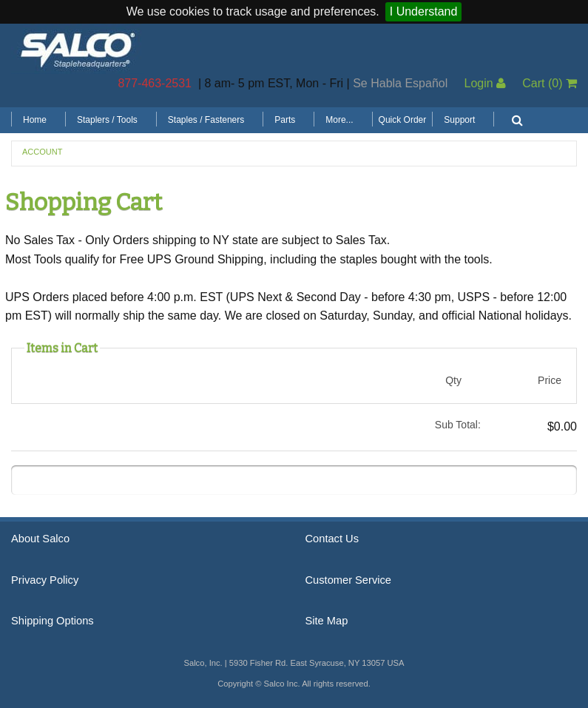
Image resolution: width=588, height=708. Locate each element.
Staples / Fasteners (206, 120)
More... (339, 120)
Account (42, 152)
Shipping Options (53, 621)
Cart (550, 83)
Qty (453, 380)
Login (485, 83)
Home (35, 120)
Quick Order (403, 120)
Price (550, 380)
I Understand (424, 11)
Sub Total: (458, 425)
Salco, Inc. (78, 49)
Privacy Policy (45, 580)
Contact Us (332, 539)
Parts (285, 120)
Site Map (327, 621)
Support (459, 120)
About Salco (40, 539)
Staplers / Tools (107, 120)
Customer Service (348, 580)
